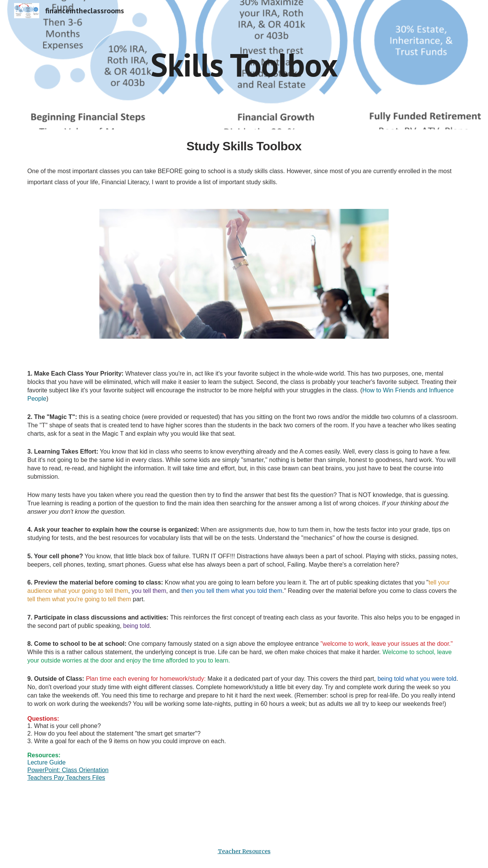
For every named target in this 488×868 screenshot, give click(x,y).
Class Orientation (85, 770)
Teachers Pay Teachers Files (66, 778)
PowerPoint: (45, 770)
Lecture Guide (47, 762)
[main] (244, 65)
